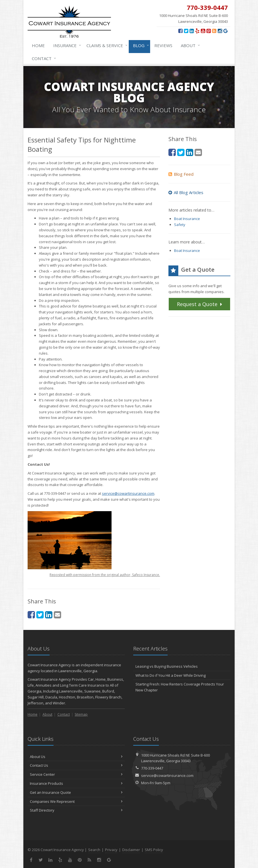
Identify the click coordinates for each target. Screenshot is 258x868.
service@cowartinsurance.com (128, 493)
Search (94, 850)
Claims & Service (106, 45)
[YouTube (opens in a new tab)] (203, 31)
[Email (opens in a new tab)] (57, 615)
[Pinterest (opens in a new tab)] (209, 31)
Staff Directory (76, 810)
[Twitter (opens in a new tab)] (186, 31)
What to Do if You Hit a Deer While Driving (171, 675)
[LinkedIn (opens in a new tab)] (192, 31)
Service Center (76, 774)
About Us (76, 757)
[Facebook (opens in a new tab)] (180, 31)
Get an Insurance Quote (76, 792)
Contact (43, 58)
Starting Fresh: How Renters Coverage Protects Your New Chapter (180, 687)
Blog (140, 45)
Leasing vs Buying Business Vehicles (167, 666)
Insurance (66, 45)
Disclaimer (131, 850)
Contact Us (76, 765)
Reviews (163, 45)
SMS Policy (154, 850)
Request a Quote (200, 304)
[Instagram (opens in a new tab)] (220, 31)
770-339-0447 (152, 768)
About (189, 45)
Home (38, 45)
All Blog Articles (186, 192)
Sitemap (81, 714)
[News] (214, 31)
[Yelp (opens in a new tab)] (197, 31)
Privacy (111, 850)
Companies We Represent (76, 801)
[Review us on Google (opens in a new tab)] (225, 31)
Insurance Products (76, 783)
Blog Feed (181, 174)
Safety (180, 225)
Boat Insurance (187, 219)
